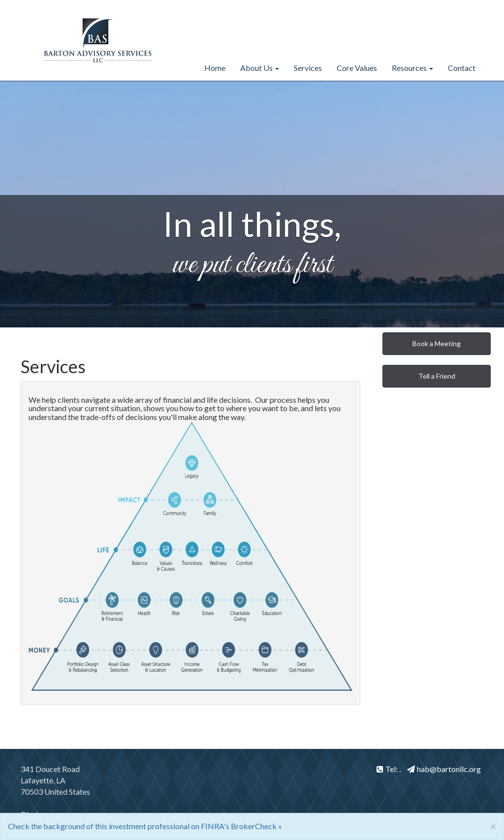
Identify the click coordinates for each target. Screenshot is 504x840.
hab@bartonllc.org (444, 769)
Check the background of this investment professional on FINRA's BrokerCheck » (145, 826)
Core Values (357, 68)
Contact (462, 68)
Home (215, 68)
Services (308, 68)
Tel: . (389, 769)
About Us (256, 68)
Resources (409, 68)
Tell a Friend (437, 376)
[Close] (493, 826)
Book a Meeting (437, 343)
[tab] (190, 543)
